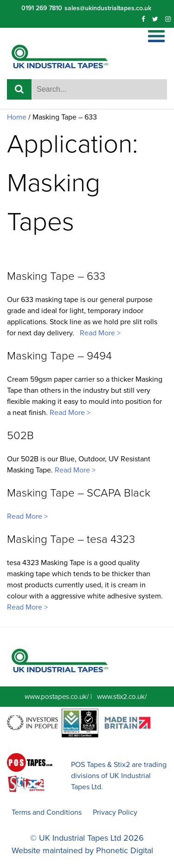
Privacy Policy (115, 812)
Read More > (99, 333)
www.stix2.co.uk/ (122, 697)
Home (17, 117)
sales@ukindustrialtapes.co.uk (108, 8)
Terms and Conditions (47, 812)
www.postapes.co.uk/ (57, 697)
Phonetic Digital (125, 850)
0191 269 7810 (42, 8)
